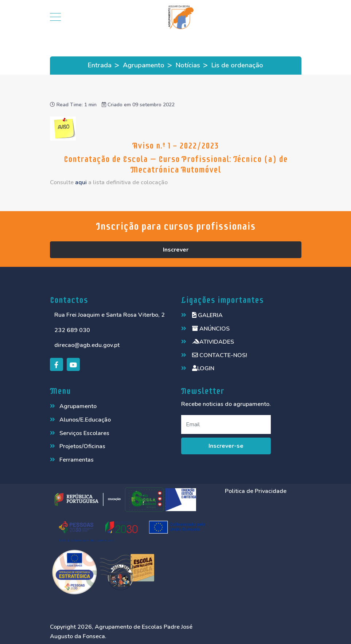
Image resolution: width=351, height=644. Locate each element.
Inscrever (176, 250)
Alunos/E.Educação (85, 420)
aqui (81, 182)
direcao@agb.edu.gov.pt (87, 345)
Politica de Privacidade (256, 491)
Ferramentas (77, 460)
